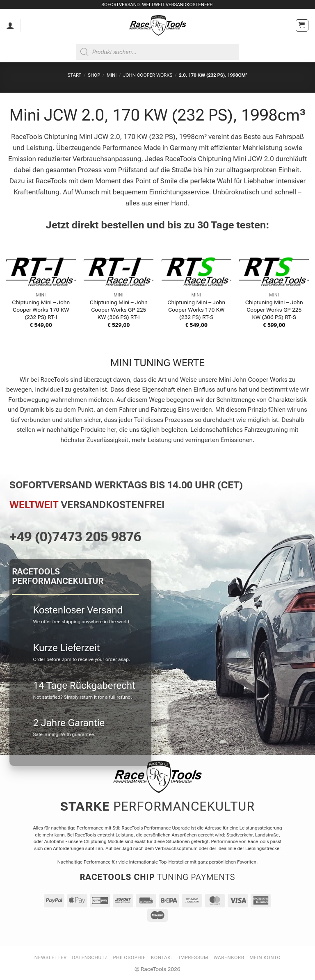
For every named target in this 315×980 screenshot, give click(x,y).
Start (74, 75)
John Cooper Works (148, 75)
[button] (302, 26)
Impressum (194, 957)
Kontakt (162, 957)
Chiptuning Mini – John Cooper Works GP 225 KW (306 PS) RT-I (119, 310)
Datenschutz (90, 957)
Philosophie (130, 957)
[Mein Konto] (10, 25)
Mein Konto (265, 957)
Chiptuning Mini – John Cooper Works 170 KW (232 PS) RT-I (41, 310)
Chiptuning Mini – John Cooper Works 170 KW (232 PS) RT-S (196, 310)
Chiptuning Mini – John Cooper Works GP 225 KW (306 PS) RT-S (274, 310)
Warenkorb (229, 957)
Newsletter (51, 957)
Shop (94, 75)
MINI (112, 75)
